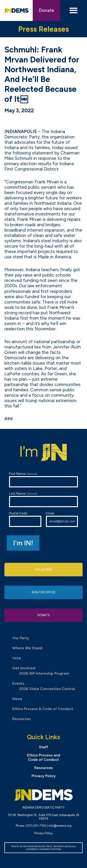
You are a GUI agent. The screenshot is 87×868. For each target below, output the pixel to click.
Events (18, 683)
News (17, 699)
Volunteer (43, 570)
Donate (46, 10)
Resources (22, 719)
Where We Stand (27, 648)
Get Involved (24, 668)
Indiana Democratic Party (16, 10)
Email (62, 519)
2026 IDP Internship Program (44, 673)
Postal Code (25, 519)
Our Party (21, 638)
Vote (17, 658)
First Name (44, 480)
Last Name (44, 499)
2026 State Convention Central (47, 689)
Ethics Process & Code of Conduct (43, 709)
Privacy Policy (44, 776)
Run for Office (44, 592)
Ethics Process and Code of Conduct (44, 757)
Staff (44, 747)
